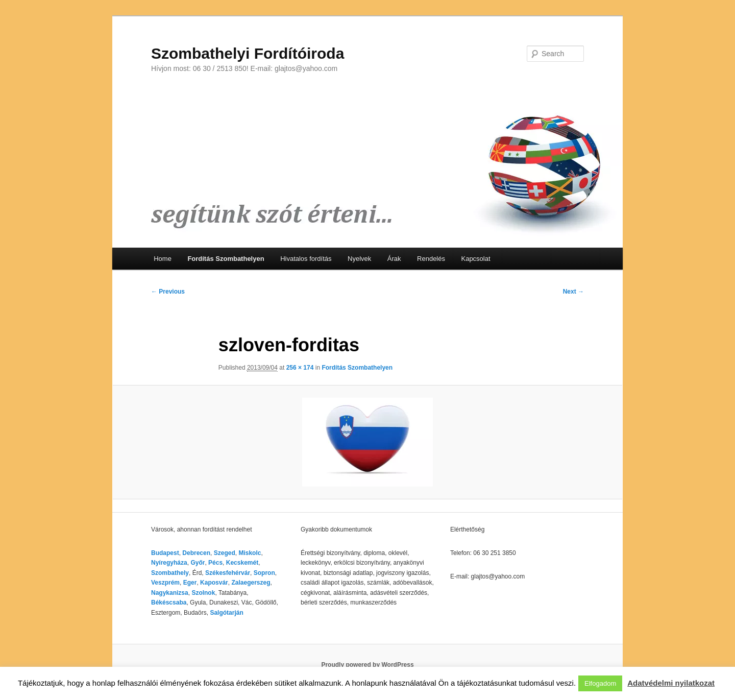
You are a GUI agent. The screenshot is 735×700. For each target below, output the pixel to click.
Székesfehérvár (228, 573)
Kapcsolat (475, 259)
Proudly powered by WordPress (367, 665)
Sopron (264, 573)
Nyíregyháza (169, 563)
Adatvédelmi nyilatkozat (671, 683)
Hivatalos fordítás (306, 259)
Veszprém (165, 583)
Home (163, 259)
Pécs (215, 563)
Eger (190, 583)
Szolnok (203, 593)
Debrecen (196, 553)
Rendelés (431, 259)
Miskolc (250, 553)
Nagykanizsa (170, 593)
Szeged (225, 553)
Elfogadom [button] (600, 683)
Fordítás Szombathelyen (226, 259)
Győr (198, 563)
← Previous (168, 292)
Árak (394, 259)
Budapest (165, 553)
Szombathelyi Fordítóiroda (248, 53)
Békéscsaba (169, 602)
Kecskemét (242, 563)
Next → (573, 292)
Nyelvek (359, 259)
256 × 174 (300, 368)
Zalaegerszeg (251, 583)
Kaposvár (214, 583)
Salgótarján (226, 613)
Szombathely (170, 573)
